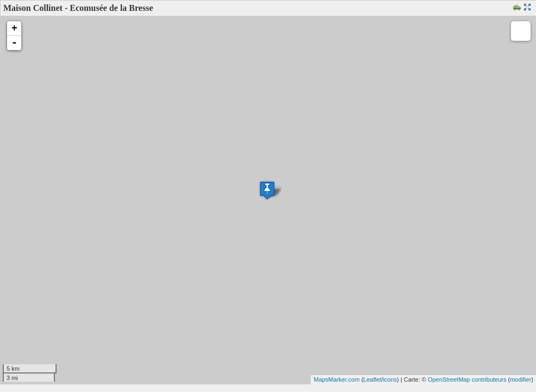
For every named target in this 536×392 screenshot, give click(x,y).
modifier (520, 379)
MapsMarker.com (336, 379)
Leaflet (372, 379)
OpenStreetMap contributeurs (467, 379)
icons (390, 379)
